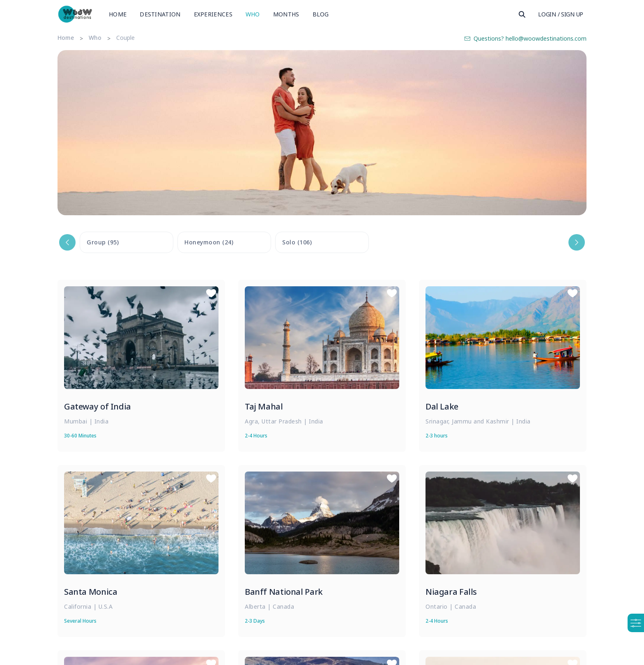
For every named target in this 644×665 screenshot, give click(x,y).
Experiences (213, 14)
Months (286, 14)
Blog (321, 14)
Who (253, 14)
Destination (160, 14)
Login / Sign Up (561, 14)
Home (118, 14)
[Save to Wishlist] (211, 294)
